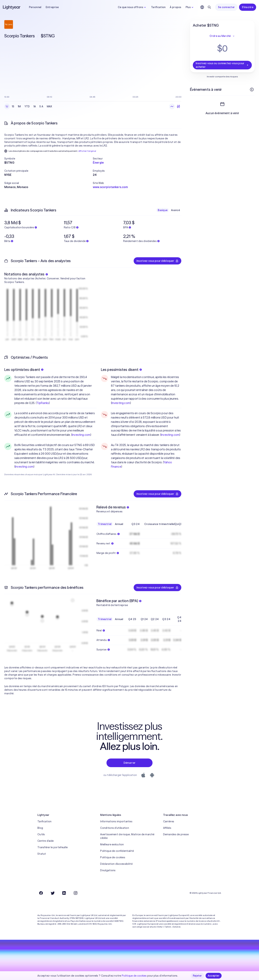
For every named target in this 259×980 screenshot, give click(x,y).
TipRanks (43, 403)
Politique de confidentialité (117, 851)
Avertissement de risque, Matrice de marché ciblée (127, 836)
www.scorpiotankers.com (110, 187)
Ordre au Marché (222, 36)
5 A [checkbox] (41, 106)
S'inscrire (248, 7)
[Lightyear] (12, 7)
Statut (42, 854)
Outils (41, 834)
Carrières (169, 821)
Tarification (158, 7)
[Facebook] (41, 893)
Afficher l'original (87, 151)
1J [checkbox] (7, 106)
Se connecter (226, 7)
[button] (49, 159)
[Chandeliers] (178, 106)
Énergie (98, 163)
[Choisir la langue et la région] (202, 7)
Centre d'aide (46, 841)
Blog (40, 828)
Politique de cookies (113, 857)
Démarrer (129, 763)
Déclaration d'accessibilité (116, 864)
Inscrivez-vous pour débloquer (157, 261)
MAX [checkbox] (49, 106)
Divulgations (108, 870)
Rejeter (197, 976)
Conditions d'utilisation (115, 828)
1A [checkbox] (35, 106)
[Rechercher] (209, 7)
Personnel (35, 7)
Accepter (214, 976)
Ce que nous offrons (132, 7)
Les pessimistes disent (121, 370)
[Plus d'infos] (252, 90)
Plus (190, 7)
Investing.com (81, 435)
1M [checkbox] (19, 106)
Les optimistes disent (24, 370)
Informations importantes (116, 821)
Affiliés (167, 828)
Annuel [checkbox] (119, 524)
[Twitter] (53, 893)
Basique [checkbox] (163, 210)
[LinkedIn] (64, 893)
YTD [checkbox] (27, 106)
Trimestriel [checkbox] (105, 524)
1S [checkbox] (13, 106)
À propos (175, 7)
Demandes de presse (176, 834)
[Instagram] (76, 893)
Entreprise (52, 7)
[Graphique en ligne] (172, 106)
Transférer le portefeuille (53, 847)
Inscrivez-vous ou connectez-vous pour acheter (222, 65)
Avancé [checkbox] (175, 210)
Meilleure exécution (112, 844)
